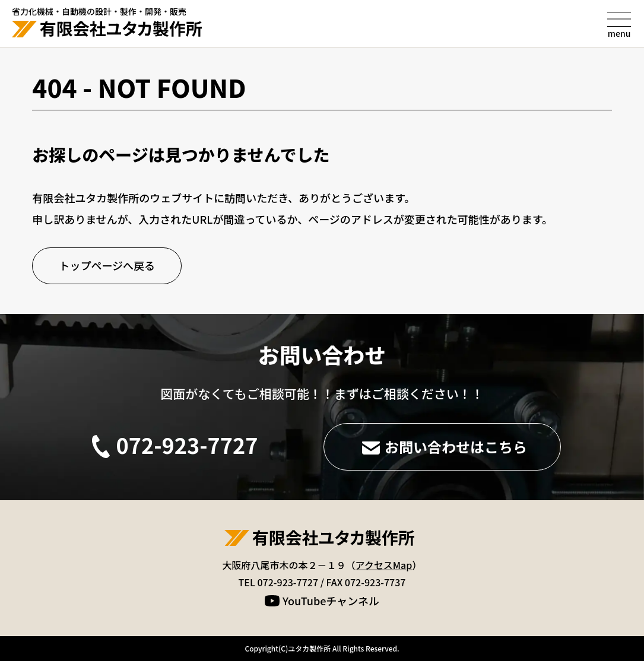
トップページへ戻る (107, 265)
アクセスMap (384, 565)
